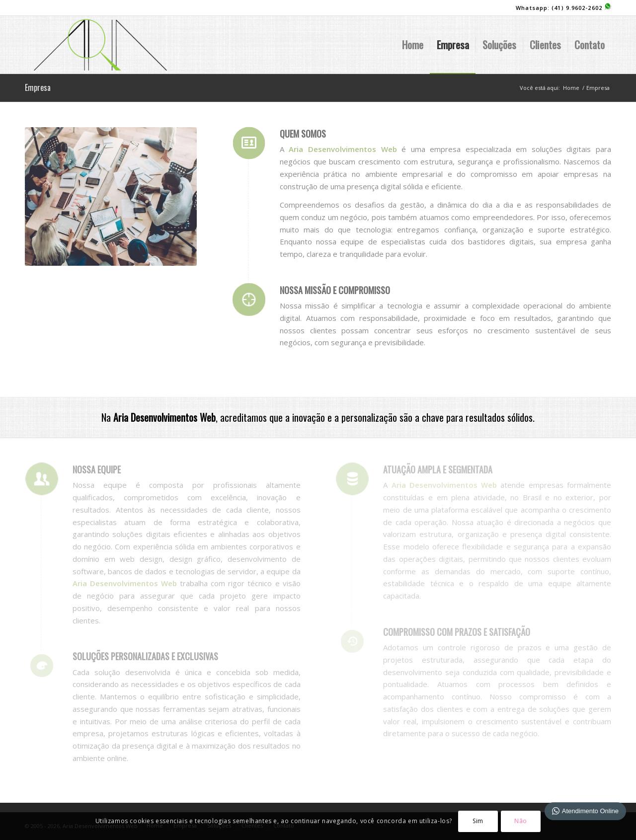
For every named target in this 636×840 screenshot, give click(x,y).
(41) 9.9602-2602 (581, 8)
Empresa (38, 87)
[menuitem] (413, 45)
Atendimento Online (585, 811)
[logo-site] (100, 45)
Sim (478, 821)
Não (521, 821)
